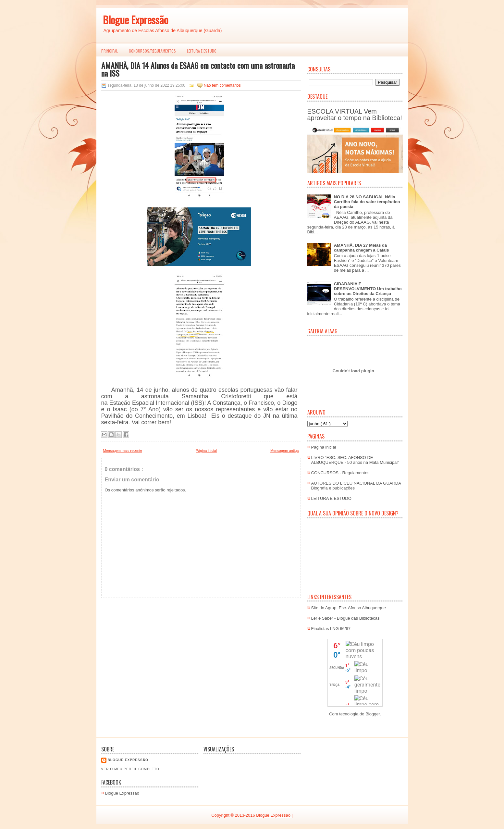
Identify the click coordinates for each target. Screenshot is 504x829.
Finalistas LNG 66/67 (331, 629)
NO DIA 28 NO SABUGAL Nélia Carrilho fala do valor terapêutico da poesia (367, 202)
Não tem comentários (222, 85)
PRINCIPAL (110, 51)
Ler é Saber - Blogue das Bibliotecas (345, 618)
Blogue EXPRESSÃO (128, 760)
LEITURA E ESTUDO (202, 51)
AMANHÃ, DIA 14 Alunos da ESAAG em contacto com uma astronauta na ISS (198, 69)
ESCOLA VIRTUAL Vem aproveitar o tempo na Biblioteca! (355, 115)
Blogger (373, 714)
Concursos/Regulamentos (152, 51)
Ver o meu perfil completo (130, 769)
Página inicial (206, 451)
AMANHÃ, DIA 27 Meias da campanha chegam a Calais (362, 248)
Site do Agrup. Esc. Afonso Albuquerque (349, 608)
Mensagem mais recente (123, 451)
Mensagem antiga (284, 451)
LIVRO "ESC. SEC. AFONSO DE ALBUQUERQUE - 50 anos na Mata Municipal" (355, 460)
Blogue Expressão (135, 20)
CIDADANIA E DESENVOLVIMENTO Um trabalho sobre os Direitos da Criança (368, 289)
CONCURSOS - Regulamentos (340, 473)
